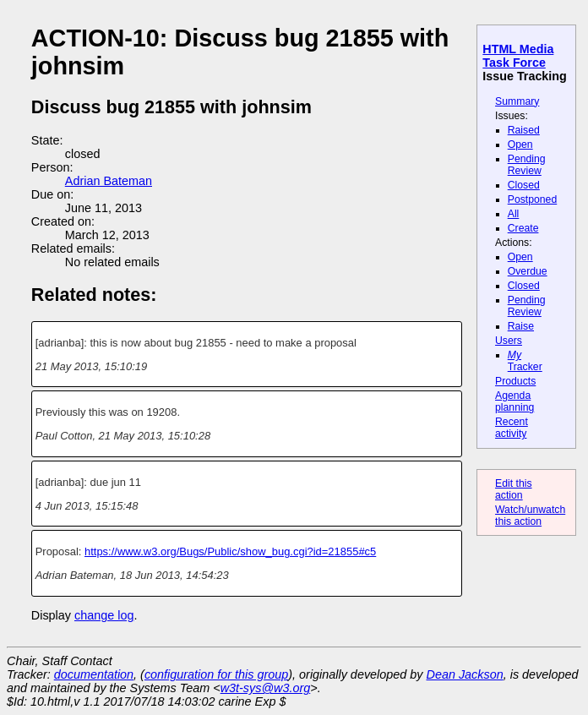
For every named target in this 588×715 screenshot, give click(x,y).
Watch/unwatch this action (530, 516)
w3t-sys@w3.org (266, 688)
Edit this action (514, 489)
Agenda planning (514, 401)
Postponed (533, 199)
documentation (94, 674)
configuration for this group (216, 674)
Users (509, 341)
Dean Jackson (465, 674)
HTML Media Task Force (518, 56)
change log (104, 615)
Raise (521, 326)
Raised (524, 130)
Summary (517, 101)
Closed (524, 185)
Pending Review (527, 165)
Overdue (528, 271)
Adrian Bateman (109, 181)
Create (523, 228)
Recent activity (512, 428)
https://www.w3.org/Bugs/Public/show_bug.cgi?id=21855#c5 (230, 551)
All (514, 214)
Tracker (525, 361)
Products (515, 381)
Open (520, 145)
